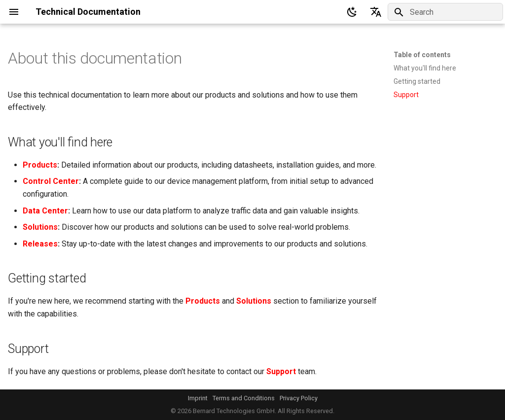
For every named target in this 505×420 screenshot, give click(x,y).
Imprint (198, 398)
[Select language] (376, 12)
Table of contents (422, 55)
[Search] (445, 12)
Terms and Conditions (244, 398)
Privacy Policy (299, 398)
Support (281, 371)
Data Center (45, 211)
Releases (40, 244)
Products (40, 165)
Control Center (51, 181)
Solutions (40, 227)
